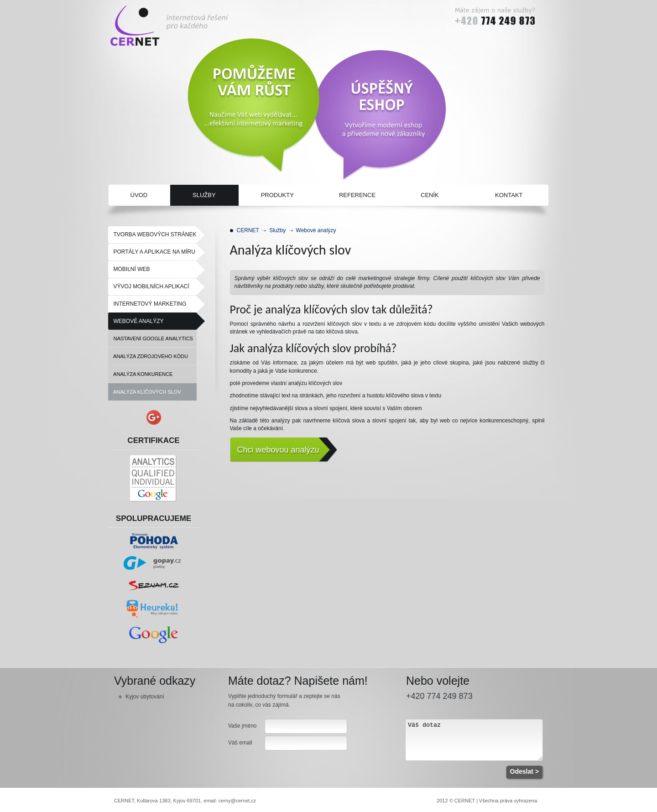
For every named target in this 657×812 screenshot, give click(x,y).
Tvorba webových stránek (155, 234)
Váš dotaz (474, 740)
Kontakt (509, 195)
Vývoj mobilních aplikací (151, 286)
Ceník (430, 195)
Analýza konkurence (141, 374)
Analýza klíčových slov (145, 392)
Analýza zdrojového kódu (148, 356)
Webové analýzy (139, 321)
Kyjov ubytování (145, 697)
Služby (204, 195)
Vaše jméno (242, 726)
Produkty (277, 195)
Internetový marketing (150, 304)
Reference (357, 195)
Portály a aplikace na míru (154, 252)
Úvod (139, 195)
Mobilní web (132, 269)
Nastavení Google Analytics (151, 338)
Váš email (240, 743)
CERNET (248, 230)
